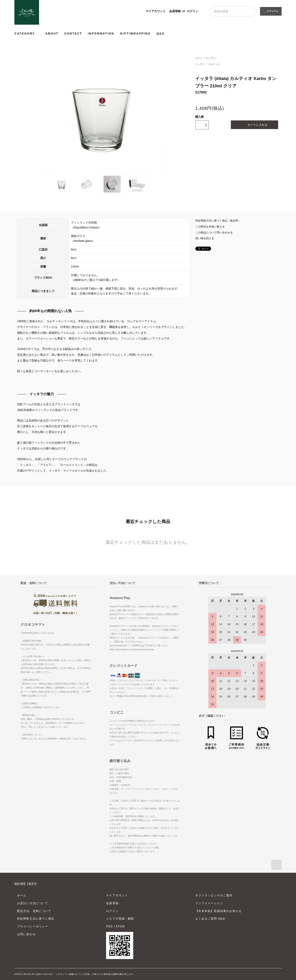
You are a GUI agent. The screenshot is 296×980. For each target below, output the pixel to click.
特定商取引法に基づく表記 (36, 919)
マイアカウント (156, 11)
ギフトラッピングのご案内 (214, 895)
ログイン (193, 11)
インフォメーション (209, 903)
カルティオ (214, 64)
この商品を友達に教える (210, 227)
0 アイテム (270, 11)
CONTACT (73, 33)
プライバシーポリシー (33, 926)
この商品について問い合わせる (214, 233)
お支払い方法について (33, 903)
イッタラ (200, 64)
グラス (199, 58)
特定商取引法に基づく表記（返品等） (218, 221)
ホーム (22, 895)
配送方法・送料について (34, 911)
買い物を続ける (205, 238)
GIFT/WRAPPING (135, 33)
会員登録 (175, 11)
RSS (109, 926)
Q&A (161, 33)
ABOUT (52, 33)
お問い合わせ (26, 934)
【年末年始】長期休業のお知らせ (219, 911)
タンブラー (211, 58)
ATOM (120, 926)
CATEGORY (27, 33)
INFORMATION (101, 33)
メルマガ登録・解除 (120, 919)
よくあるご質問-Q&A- (211, 919)
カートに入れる (255, 125)
